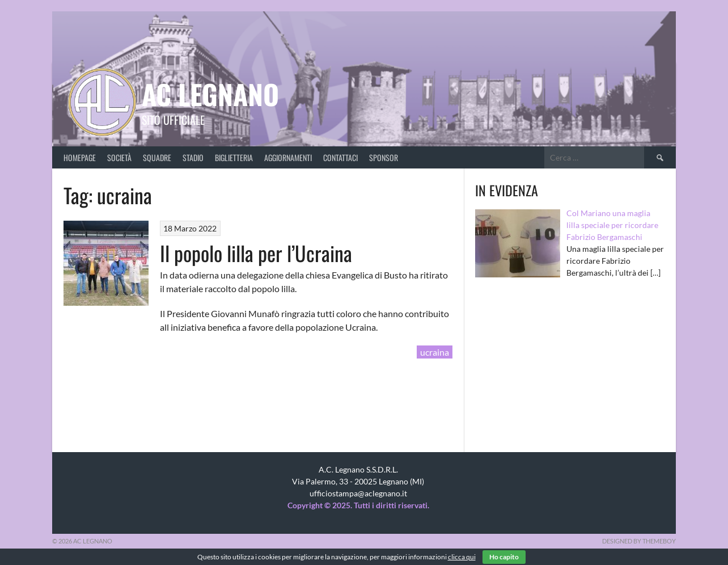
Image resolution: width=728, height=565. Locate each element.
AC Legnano (210, 94)
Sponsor (384, 157)
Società (119, 157)
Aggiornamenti (288, 157)
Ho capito (504, 557)
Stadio (193, 157)
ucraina (435, 352)
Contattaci (340, 157)
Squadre (157, 157)
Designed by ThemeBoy (639, 541)
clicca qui (462, 557)
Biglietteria (234, 157)
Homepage (80, 157)
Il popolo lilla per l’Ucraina (256, 253)
